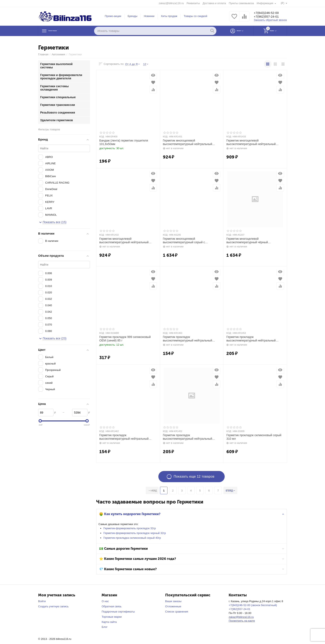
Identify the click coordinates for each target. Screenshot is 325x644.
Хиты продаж (169, 16)
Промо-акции (113, 16)
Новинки (149, 16)
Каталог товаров (64, 31)
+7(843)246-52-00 (269, 13)
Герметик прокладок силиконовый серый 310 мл (254, 437)
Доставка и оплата (214, 3)
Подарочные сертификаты (118, 612)
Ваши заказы (173, 601)
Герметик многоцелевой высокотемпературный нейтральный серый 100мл (251, 142)
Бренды (133, 16)
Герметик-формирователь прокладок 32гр (131, 528)
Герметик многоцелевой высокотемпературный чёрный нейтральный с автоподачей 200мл (250, 241)
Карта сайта (109, 622)
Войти (42, 601)
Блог (104, 627)
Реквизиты (193, 3)
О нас (105, 601)
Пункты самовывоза (241, 3)
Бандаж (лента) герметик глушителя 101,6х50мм (124, 142)
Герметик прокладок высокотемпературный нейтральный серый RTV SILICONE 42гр (188, 339)
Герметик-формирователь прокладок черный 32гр (136, 533)
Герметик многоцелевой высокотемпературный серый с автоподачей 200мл (184, 241)
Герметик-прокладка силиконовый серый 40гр (133, 538)
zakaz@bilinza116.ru (171, 3)
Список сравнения (177, 612)
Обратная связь (112, 606)
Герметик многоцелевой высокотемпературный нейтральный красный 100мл (188, 142)
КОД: (102, 137)
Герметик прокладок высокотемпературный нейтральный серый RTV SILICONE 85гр (251, 339)
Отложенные (173, 606)
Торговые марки (112, 617)
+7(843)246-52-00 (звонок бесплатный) (253, 605)
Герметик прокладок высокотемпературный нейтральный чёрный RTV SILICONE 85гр (188, 437)
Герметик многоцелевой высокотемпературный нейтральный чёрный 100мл (124, 241)
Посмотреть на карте (242, 621)
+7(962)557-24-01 (269, 17)
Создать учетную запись (53, 606)
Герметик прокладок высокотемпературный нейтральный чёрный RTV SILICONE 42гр (124, 437)
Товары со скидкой (196, 16)
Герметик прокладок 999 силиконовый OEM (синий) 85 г (125, 339)
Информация (265, 3)
